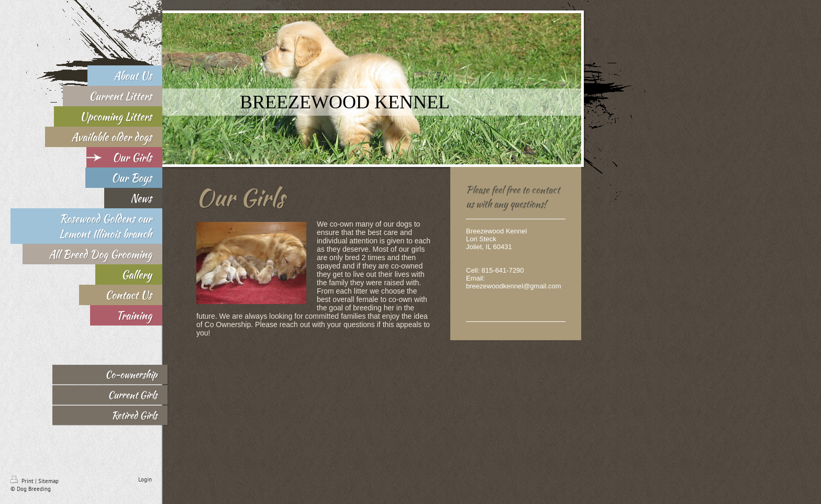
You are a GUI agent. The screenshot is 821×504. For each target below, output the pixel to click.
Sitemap (48, 481)
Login (145, 479)
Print (23, 481)
